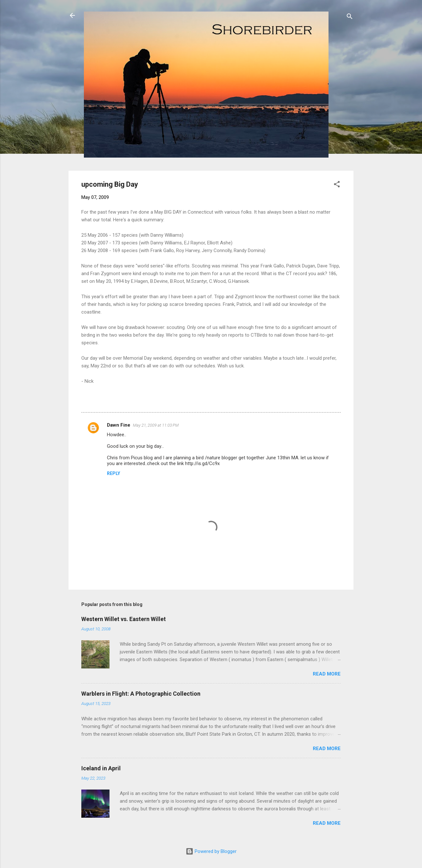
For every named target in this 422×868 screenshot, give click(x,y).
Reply (114, 473)
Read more (327, 674)
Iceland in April (101, 768)
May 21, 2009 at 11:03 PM (156, 425)
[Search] (350, 17)
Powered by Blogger (211, 851)
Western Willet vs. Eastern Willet (124, 619)
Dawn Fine (119, 425)
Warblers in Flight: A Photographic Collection (141, 694)
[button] (337, 185)
